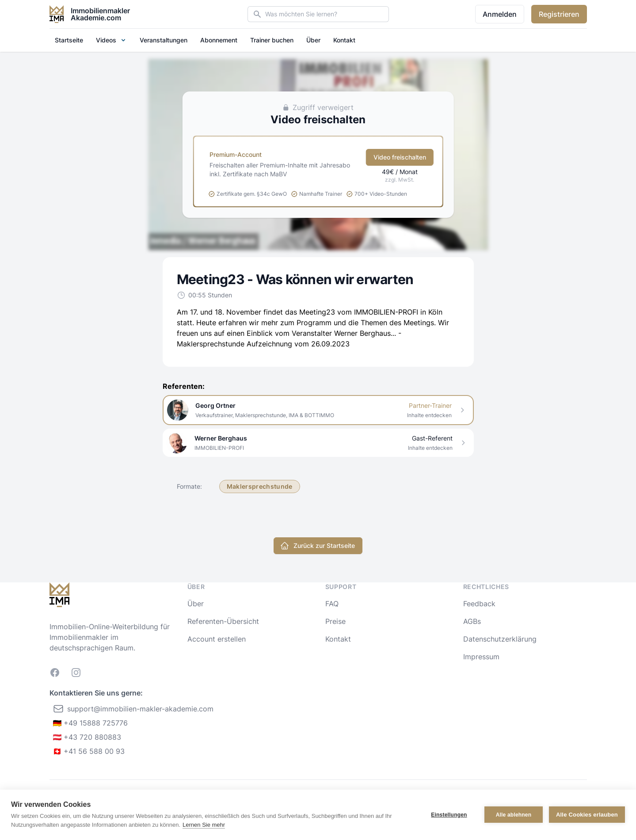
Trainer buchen (272, 40)
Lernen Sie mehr (204, 825)
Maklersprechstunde (260, 486)
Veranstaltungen (164, 40)
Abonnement (219, 40)
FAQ (332, 604)
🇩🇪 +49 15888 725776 (91, 723)
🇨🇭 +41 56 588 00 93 (89, 751)
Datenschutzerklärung (500, 639)
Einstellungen (449, 815)
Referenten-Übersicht (223, 621)
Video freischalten (400, 157)
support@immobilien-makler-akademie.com (133, 709)
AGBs (472, 621)
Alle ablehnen (514, 815)
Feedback (479, 604)
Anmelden (500, 14)
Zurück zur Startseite (318, 546)
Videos (111, 40)
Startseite (69, 40)
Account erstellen (217, 639)
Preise (335, 621)
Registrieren (559, 14)
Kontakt (344, 40)
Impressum (481, 657)
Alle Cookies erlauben (587, 815)
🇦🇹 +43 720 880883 (87, 737)
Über (313, 40)
